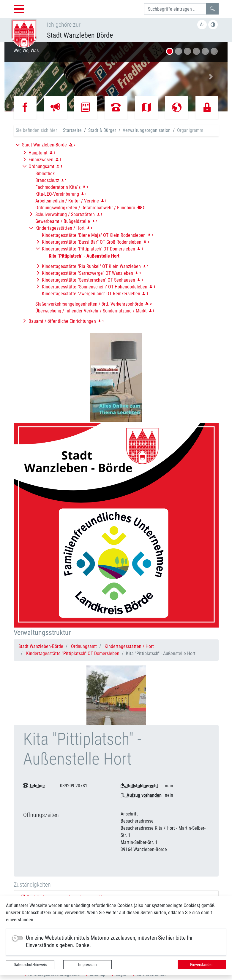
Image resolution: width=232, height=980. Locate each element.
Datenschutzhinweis (30, 965)
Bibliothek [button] (45, 174)
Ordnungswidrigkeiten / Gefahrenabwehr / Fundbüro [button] (85, 208)
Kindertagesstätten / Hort (129, 646)
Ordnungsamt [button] (41, 166)
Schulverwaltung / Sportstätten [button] (65, 214)
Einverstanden (202, 965)
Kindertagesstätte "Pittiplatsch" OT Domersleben (73, 653)
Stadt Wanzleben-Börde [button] (44, 145)
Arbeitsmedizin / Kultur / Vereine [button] (67, 201)
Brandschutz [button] (47, 180)
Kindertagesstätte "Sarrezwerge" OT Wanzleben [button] (87, 273)
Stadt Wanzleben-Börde (41, 646)
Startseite (72, 130)
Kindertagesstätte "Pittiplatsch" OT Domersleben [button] (89, 249)
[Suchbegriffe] (175, 9)
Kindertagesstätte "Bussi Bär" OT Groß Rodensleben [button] (92, 242)
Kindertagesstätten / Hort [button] (60, 228)
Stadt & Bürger (102, 130)
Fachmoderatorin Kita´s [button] (58, 187)
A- (202, 24)
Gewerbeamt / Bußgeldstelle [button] (63, 221)
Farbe (213, 25)
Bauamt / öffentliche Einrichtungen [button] (62, 321)
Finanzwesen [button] (41, 160)
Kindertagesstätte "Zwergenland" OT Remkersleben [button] (91, 294)
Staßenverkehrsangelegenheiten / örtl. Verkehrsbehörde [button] (89, 304)
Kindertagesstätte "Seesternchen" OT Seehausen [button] (89, 280)
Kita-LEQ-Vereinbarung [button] (57, 194)
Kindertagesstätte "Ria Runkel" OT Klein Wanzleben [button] (91, 266)
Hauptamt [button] (38, 153)
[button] (21, 77)
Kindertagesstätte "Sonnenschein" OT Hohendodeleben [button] (95, 287)
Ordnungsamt (84, 646)
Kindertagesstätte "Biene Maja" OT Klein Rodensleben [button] (94, 235)
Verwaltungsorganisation (147, 130)
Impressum (87, 965)
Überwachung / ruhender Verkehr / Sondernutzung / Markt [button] (91, 311)
